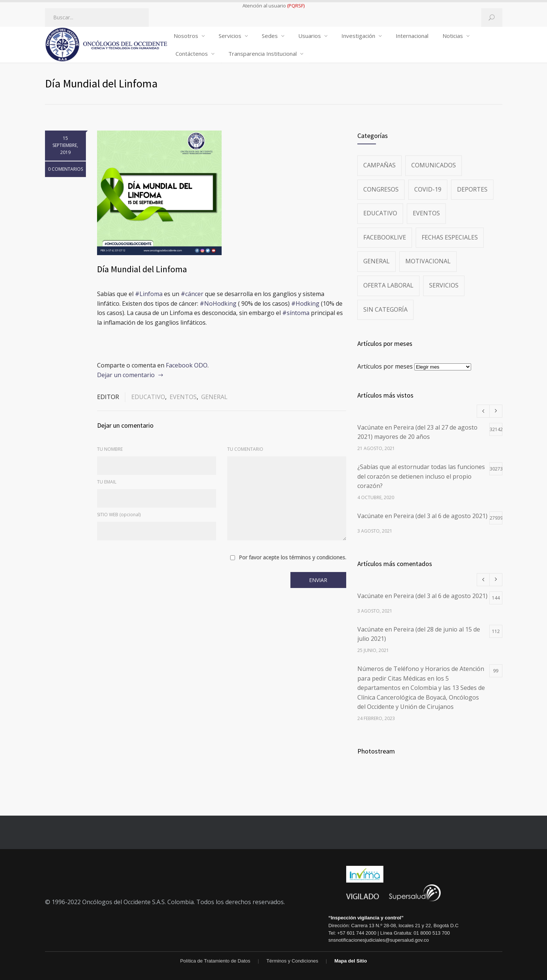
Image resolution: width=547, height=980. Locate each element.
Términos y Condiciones (292, 961)
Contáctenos (192, 54)
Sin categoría (385, 309)
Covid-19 (428, 189)
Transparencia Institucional (263, 54)
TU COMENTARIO (245, 449)
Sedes (270, 36)
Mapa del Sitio (350, 961)
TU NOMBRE (110, 449)
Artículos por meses (385, 366)
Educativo (148, 397)
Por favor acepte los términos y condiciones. (292, 558)
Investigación (358, 36)
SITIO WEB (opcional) (119, 515)
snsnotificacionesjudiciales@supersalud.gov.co (379, 940)
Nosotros (186, 36)
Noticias (453, 36)
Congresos (381, 189)
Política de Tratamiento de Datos (215, 961)
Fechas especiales (450, 237)
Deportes (472, 189)
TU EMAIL (107, 482)
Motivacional (428, 261)
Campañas (379, 165)
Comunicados (434, 165)
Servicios (230, 36)
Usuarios (310, 36)
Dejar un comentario (126, 375)
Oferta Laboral (388, 285)
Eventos (183, 397)
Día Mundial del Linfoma (142, 269)
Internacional (412, 36)
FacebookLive (385, 237)
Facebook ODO (187, 365)
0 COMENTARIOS (65, 169)
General (214, 397)
